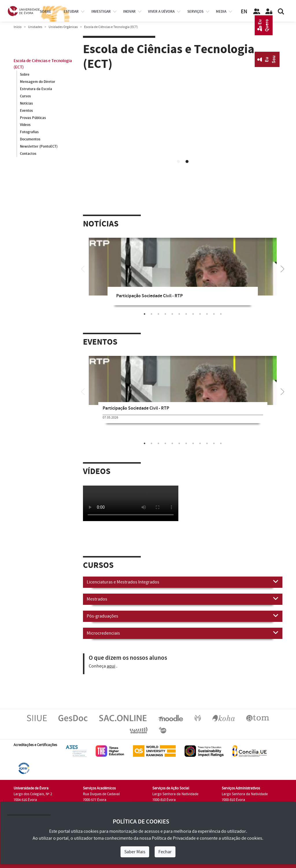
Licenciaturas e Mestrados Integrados (183, 582)
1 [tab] (178, 162)
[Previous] (83, 268)
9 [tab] (200, 314)
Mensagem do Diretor (38, 82)
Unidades (35, 27)
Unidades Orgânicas (63, 27)
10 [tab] (207, 314)
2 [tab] (187, 162)
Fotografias (29, 132)
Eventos (26, 111)
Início (18, 27)
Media (221, 12)
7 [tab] (186, 314)
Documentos (30, 140)
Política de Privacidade (174, 838)
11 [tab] (214, 314)
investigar (101, 12)
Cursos (25, 96)
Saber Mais (135, 852)
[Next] (282, 268)
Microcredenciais (183, 633)
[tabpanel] (183, 276)
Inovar (129, 12)
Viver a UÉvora (161, 12)
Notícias (26, 103)
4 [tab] (165, 314)
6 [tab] (179, 314)
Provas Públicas (33, 118)
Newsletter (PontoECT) (39, 147)
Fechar (165, 852)
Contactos (28, 154)
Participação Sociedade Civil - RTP (149, 296)
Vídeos (25, 125)
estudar (71, 12)
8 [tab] (193, 314)
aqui (111, 666)
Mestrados (183, 599)
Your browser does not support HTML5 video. (183, 130)
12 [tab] (221, 314)
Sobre (46, 12)
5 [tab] (172, 314)
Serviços (195, 12)
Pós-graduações (183, 616)
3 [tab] (158, 314)
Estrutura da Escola (36, 89)
